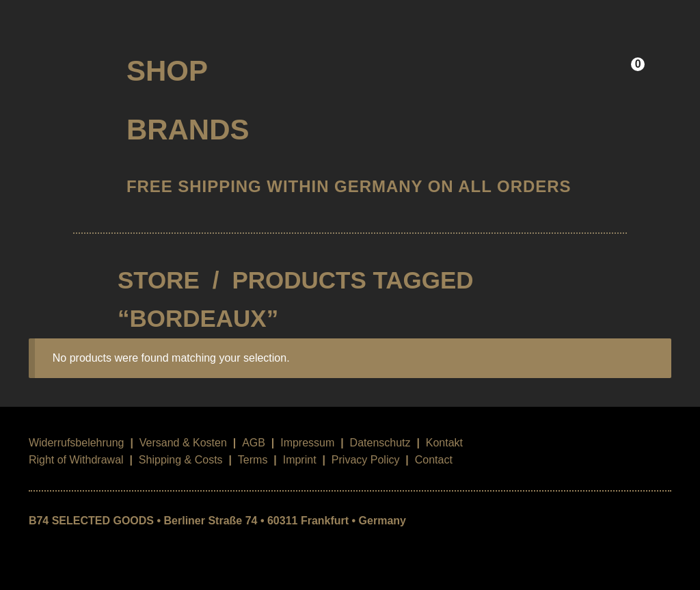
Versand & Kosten (183, 443)
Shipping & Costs (181, 460)
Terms (253, 460)
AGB (254, 443)
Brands (188, 130)
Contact (434, 460)
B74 (66, 66)
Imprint (300, 460)
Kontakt (444, 443)
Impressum (307, 443)
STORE (159, 280)
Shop (167, 71)
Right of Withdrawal (76, 460)
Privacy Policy (366, 460)
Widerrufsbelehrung (77, 443)
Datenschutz (380, 443)
